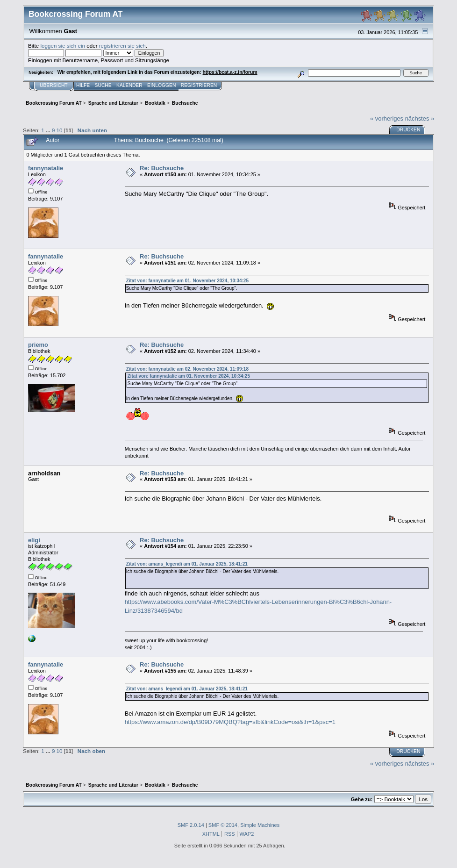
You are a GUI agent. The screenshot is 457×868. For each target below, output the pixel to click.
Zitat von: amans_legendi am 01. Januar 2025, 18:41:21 (187, 564)
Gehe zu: (362, 799)
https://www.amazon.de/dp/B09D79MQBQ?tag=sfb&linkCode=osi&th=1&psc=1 (230, 722)
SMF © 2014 (223, 825)
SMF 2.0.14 (191, 825)
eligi (34, 540)
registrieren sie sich (122, 46)
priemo (38, 345)
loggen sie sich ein (63, 46)
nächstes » (420, 118)
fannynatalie (46, 168)
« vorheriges (387, 118)
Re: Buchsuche (162, 168)
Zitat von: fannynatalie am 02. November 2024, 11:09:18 (187, 369)
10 (60, 130)
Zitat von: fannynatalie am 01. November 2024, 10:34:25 (187, 281)
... (49, 130)
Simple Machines (260, 825)
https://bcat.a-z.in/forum (230, 72)
